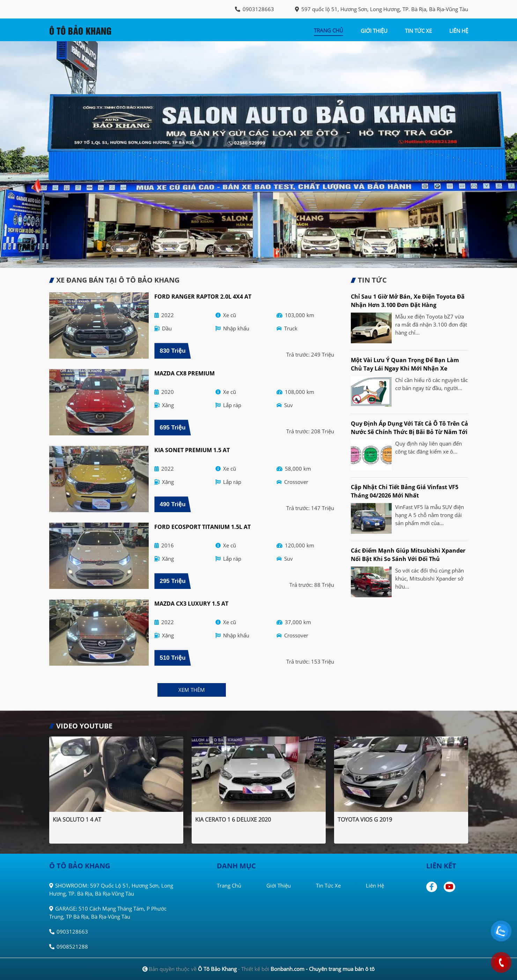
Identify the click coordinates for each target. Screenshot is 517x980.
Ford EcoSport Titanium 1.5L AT (202, 527)
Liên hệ (375, 885)
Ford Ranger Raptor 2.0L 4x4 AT (203, 297)
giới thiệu (374, 31)
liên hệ (459, 31)
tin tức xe (418, 31)
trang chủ (328, 30)
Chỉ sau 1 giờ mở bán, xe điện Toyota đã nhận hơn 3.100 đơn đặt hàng (408, 301)
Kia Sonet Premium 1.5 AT (192, 450)
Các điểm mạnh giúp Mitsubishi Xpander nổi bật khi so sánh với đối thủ (408, 555)
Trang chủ (229, 885)
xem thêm (192, 690)
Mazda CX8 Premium (184, 373)
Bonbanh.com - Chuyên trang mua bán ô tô (323, 969)
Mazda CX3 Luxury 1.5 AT (191, 604)
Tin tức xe (328, 885)
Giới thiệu (279, 885)
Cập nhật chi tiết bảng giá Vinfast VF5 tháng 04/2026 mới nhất (405, 491)
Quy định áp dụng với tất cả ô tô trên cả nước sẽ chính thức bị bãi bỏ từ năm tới (409, 428)
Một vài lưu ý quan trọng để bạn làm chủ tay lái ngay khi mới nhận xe (405, 364)
